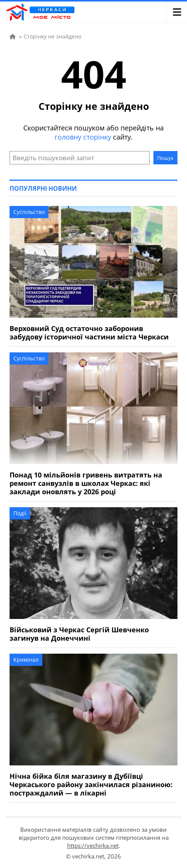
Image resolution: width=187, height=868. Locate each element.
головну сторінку (83, 137)
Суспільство (29, 212)
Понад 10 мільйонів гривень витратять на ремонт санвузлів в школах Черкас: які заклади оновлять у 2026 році (86, 483)
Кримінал (26, 660)
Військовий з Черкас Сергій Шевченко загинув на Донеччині (79, 634)
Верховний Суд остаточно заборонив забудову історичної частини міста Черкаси (89, 333)
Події (20, 513)
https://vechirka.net (93, 845)
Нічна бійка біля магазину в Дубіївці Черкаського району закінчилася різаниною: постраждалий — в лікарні (91, 784)
